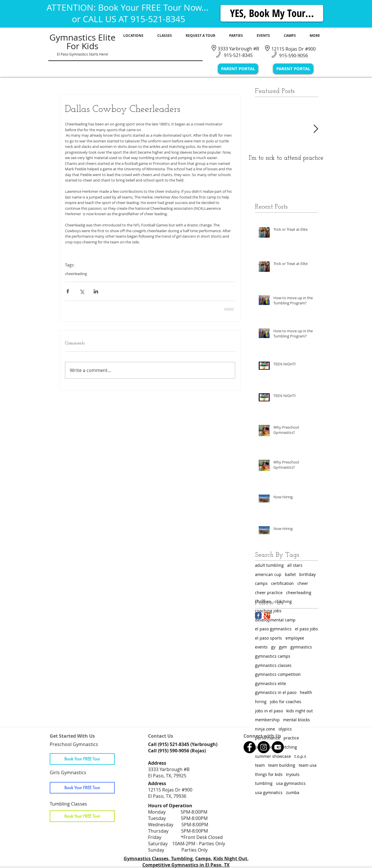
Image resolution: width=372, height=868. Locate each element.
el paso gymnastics (273, 629)
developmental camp (275, 620)
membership (267, 720)
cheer (303, 583)
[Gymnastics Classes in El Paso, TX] (250, 747)
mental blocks (297, 720)
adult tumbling (269, 565)
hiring (261, 702)
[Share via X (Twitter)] (82, 291)
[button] (133, 36)
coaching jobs (268, 611)
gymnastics (301, 647)
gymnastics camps (273, 656)
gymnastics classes (273, 665)
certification (282, 583)
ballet (290, 574)
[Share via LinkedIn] (96, 291)
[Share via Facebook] (68, 291)
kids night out (300, 711)
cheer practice (269, 593)
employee (295, 638)
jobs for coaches (286, 702)
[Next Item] (316, 129)
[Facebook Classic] (258, 616)
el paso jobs (306, 629)
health (306, 692)
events (261, 647)
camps (261, 583)
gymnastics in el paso (276, 692)
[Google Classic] (267, 616)
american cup (268, 574)
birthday (307, 574)
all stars (295, 565)
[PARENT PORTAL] (238, 69)
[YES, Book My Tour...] (272, 13)
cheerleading (76, 274)
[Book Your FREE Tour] (82, 759)
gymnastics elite (271, 683)
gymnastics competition (278, 674)
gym (283, 647)
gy (273, 647)
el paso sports (269, 638)
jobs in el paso (269, 711)
